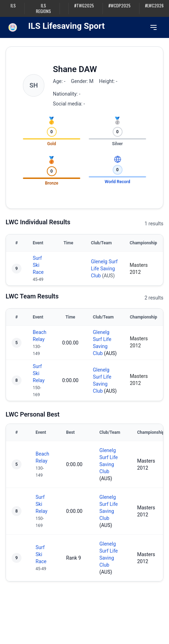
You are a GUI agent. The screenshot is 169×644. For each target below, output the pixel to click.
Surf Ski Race (38, 265)
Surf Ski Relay (39, 373)
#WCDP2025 (120, 6)
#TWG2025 (84, 6)
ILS (13, 6)
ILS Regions (43, 8)
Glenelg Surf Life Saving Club (104, 269)
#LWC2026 (154, 6)
